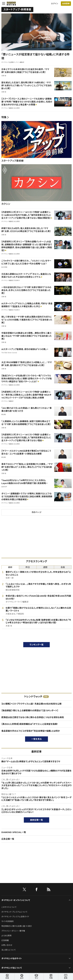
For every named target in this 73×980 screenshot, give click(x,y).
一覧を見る (37, 739)
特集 (4, 117)
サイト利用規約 (8, 921)
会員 (63, 567)
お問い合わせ (7, 945)
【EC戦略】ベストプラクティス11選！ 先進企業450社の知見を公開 (31, 704)
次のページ (37, 512)
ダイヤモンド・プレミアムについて (14, 912)
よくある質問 (6, 936)
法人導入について (9, 950)
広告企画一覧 (8, 839)
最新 (10, 567)
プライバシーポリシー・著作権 (13, 931)
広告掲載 (5, 940)
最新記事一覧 (36, 820)
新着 (7, 977)
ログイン (55, 4)
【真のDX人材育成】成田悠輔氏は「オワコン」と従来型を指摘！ (30, 724)
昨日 (28, 567)
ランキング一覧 (37, 645)
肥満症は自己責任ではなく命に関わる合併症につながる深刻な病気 (33, 717)
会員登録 (66, 4)
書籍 (66, 977)
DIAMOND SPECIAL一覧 (14, 832)
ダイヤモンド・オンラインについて (16, 900)
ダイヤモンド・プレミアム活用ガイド (15, 917)
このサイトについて (9, 907)
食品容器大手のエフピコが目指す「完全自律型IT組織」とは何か (31, 731)
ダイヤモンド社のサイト (12, 958)
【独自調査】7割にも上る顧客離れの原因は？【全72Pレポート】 (30, 710)
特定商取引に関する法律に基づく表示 (17, 926)
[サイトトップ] (10, 3)
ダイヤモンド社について (12, 968)
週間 (45, 567)
